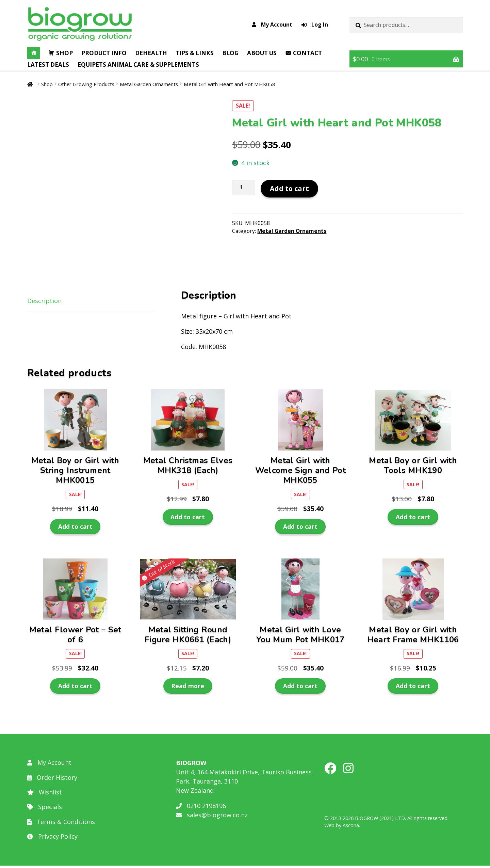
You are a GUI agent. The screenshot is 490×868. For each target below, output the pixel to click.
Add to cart (289, 188)
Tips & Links (195, 53)
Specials (45, 809)
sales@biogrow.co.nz (212, 817)
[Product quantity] (244, 188)
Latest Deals (48, 65)
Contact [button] (307, 53)
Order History (52, 780)
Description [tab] (44, 303)
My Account (272, 25)
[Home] (34, 53)
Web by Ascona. (342, 828)
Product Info (104, 53)
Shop (64, 53)
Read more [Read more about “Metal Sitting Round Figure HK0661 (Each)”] (188, 688)
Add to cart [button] (75, 529)
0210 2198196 (201, 808)
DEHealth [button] (151, 53)
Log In (315, 25)
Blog (230, 53)
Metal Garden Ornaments (151, 84)
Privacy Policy (52, 839)
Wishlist (45, 794)
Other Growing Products (87, 84)
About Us (262, 53)
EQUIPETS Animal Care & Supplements (138, 65)
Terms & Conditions (61, 824)
